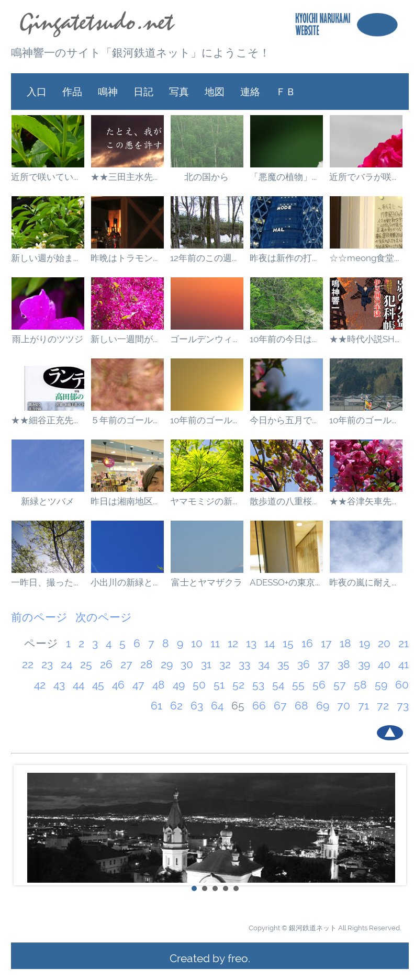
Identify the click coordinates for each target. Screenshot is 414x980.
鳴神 (108, 92)
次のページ (104, 617)
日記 (143, 92)
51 (219, 685)
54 (278, 685)
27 (126, 664)
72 (383, 706)
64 (217, 706)
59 (381, 685)
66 (259, 706)
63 (197, 706)
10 (197, 643)
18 (345, 643)
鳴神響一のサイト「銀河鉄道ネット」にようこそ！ (141, 53)
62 (176, 706)
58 (360, 685)
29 (167, 664)
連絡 (250, 92)
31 (206, 664)
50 (199, 685)
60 (402, 685)
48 (159, 685)
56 (319, 685)
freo (238, 958)
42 (40, 685)
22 (28, 664)
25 (86, 664)
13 (251, 643)
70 (344, 706)
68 (301, 706)
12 (233, 643)
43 (59, 685)
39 (364, 664)
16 (307, 643)
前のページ (39, 617)
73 (403, 706)
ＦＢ (286, 92)
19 (365, 643)
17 (326, 643)
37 (324, 664)
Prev (25, 825)
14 (270, 643)
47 (138, 685)
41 (404, 664)
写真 (179, 92)
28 (147, 664)
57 (340, 685)
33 (244, 664)
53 (258, 685)
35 (283, 664)
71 (363, 706)
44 (79, 685)
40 (384, 664)
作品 (72, 92)
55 (298, 685)
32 (225, 664)
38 (344, 664)
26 (106, 664)
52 (238, 685)
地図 (215, 92)
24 (66, 664)
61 (156, 706)
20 (384, 643)
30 (187, 664)
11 (215, 643)
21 (404, 643)
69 (323, 706)
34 (264, 664)
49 (179, 685)
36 (304, 664)
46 (118, 685)
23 (47, 664)
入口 (37, 92)
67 (280, 706)
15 (288, 643)
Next (395, 825)
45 (98, 685)
